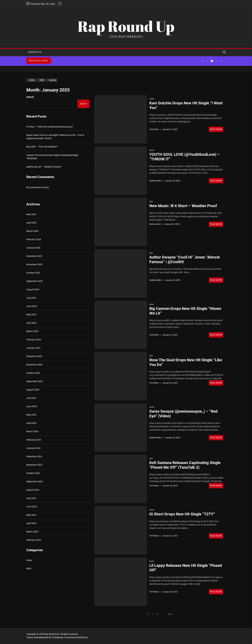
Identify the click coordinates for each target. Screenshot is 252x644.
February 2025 (34, 340)
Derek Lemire (155, 224)
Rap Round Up (126, 26)
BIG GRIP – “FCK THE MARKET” (42, 147)
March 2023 (32, 532)
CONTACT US (35, 52)
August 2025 (33, 289)
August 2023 (33, 490)
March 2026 (32, 231)
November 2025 (34, 264)
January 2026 (33, 248)
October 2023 (33, 473)
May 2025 (31, 315)
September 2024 (35, 381)
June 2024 (32, 406)
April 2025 (31, 323)
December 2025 (34, 256)
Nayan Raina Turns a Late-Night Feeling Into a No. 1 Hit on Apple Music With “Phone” (55, 137)
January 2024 (33, 448)
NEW (151, 202)
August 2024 (33, 390)
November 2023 (34, 465)
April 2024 (31, 423)
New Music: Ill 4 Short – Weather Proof (183, 206)
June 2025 (32, 306)
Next (170, 614)
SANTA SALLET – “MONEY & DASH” (44, 167)
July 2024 (31, 398)
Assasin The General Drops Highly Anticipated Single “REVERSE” (52, 157)
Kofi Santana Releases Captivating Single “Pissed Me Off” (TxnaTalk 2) (185, 465)
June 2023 (32, 507)
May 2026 (31, 214)
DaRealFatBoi (155, 181)
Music (152, 99)
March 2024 (32, 431)
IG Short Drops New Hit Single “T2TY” (182, 514)
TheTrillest (154, 129)
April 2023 (31, 523)
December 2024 (34, 356)
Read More (216, 129)
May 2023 (31, 515)
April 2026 (31, 223)
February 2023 (34, 540)
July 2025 (31, 298)
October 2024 (33, 373)
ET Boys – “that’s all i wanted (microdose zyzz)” (50, 127)
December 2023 (34, 456)
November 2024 (34, 365)
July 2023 (31, 498)
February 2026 (34, 239)
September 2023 (35, 482)
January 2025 (33, 348)
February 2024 (34, 440)
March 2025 (32, 331)
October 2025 (33, 273)
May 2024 (31, 415)
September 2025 (35, 281)
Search (30, 97)
